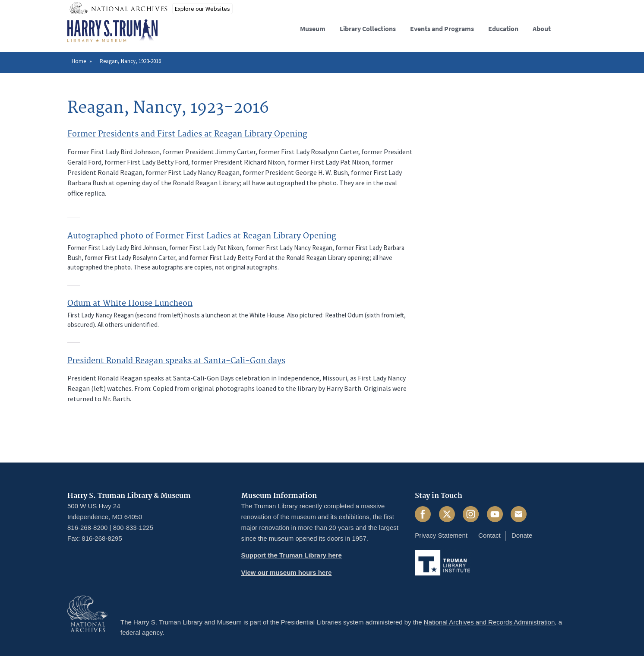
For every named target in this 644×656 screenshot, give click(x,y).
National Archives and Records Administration (489, 622)
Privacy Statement (441, 535)
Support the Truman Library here (292, 555)
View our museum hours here (287, 572)
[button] (570, 27)
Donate (522, 535)
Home (79, 61)
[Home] (112, 31)
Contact (489, 535)
